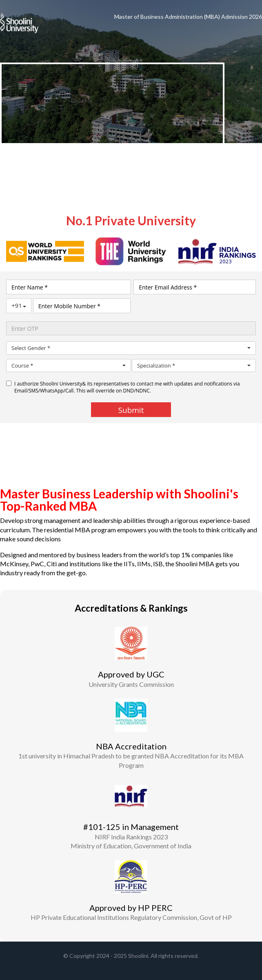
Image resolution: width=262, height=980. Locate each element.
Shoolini (138, 956)
